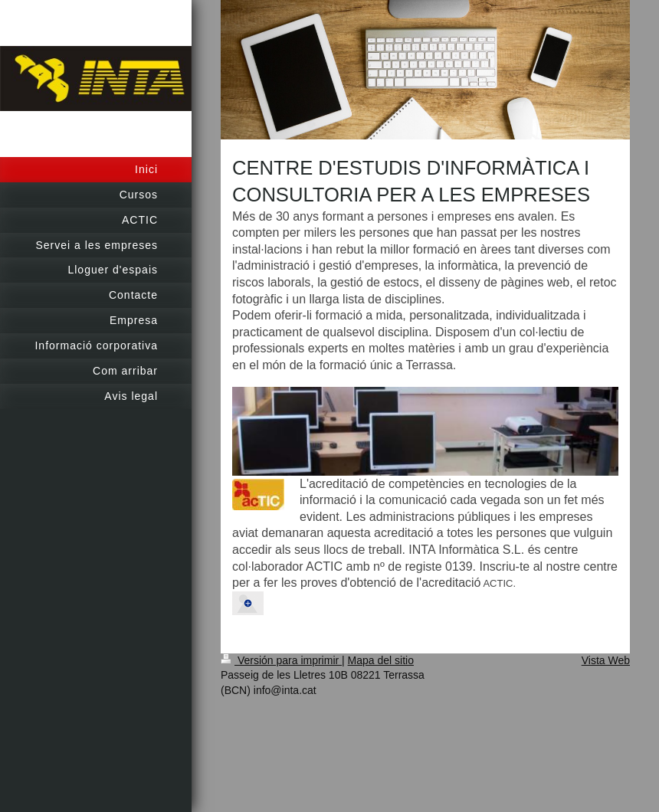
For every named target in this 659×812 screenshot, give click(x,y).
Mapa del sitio (381, 660)
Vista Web (606, 660)
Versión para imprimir (281, 660)
